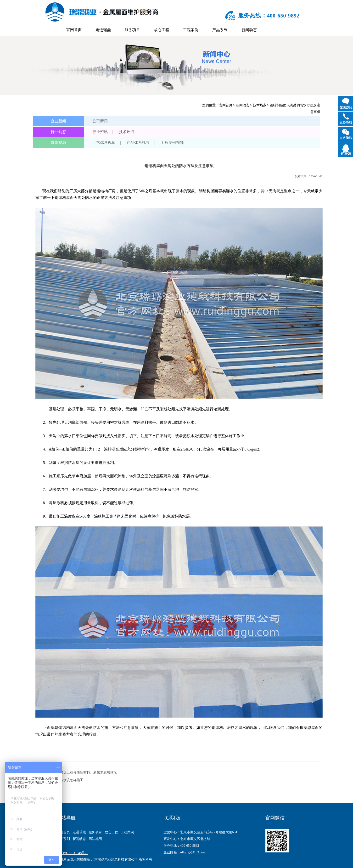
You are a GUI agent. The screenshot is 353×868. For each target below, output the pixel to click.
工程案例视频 (172, 143)
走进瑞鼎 (103, 30)
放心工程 (162, 30)
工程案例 (191, 30)
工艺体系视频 (104, 143)
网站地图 (95, 839)
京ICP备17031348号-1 (72, 853)
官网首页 (74, 30)
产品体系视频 (138, 143)
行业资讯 (100, 132)
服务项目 (132, 30)
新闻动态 (249, 30)
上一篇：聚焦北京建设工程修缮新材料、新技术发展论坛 (75, 772)
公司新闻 (100, 121)
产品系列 (220, 30)
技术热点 (260, 105)
